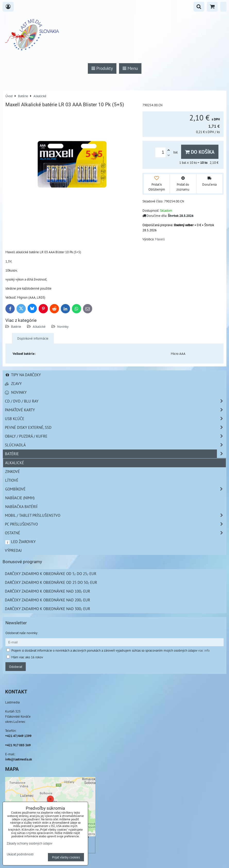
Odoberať (16, 667)
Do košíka (200, 152)
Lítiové (12, 480)
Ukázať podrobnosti (20, 854)
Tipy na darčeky (23, 375)
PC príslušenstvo (116, 524)
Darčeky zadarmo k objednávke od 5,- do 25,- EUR (51, 574)
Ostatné (116, 533)
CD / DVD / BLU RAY (116, 401)
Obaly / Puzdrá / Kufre (116, 436)
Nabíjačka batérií (21, 506)
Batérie (16, 326)
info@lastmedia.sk (19, 759)
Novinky (63, 326)
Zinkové (12, 471)
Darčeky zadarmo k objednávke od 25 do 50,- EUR (51, 582)
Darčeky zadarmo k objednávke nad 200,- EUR (48, 600)
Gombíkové (116, 489)
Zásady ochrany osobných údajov (29, 843)
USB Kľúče (116, 419)
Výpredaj (13, 550)
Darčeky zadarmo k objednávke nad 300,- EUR (48, 609)
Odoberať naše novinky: (22, 633)
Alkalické (39, 326)
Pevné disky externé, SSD (116, 427)
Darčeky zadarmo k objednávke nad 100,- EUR (48, 591)
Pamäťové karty (116, 410)
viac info (204, 650)
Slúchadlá (116, 445)
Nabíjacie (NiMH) (20, 498)
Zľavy (13, 383)
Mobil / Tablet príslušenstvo (116, 515)
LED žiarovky (20, 542)
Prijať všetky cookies (66, 857)
